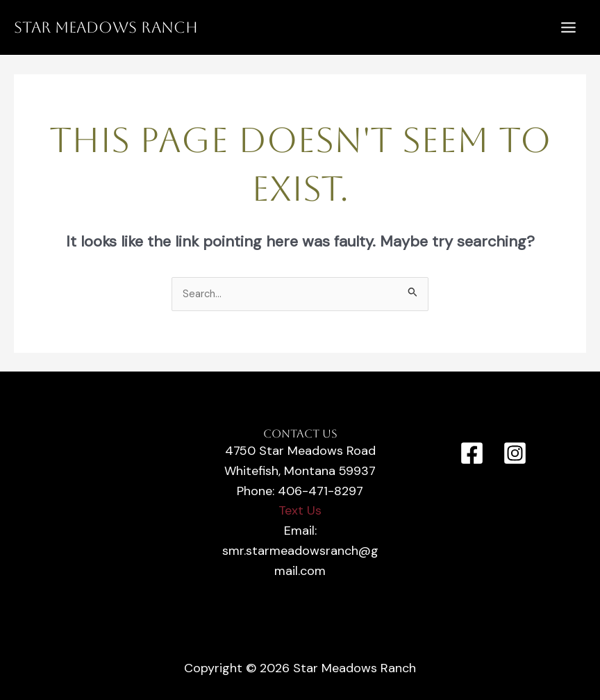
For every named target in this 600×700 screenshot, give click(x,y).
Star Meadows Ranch (106, 27)
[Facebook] (472, 453)
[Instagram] (515, 453)
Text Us (300, 510)
